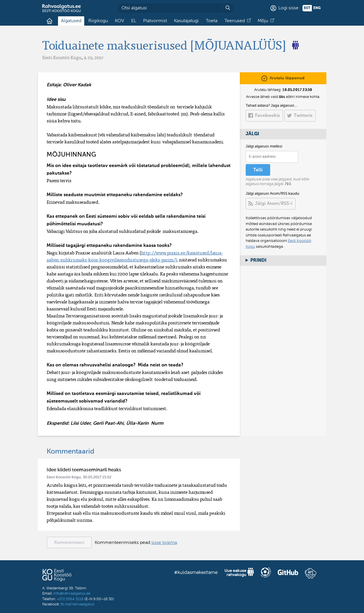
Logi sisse (288, 8)
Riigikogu (98, 21)
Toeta (212, 21)
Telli (258, 170)
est (307, 8)
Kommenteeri (69, 543)
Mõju (263, 21)
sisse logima (164, 543)
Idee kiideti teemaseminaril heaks (84, 470)
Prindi (258, 261)
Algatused (71, 21)
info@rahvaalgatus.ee (72, 594)
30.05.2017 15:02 (97, 477)
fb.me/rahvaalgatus (78, 604)
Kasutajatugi (186, 21)
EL (134, 21)
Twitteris (303, 116)
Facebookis (267, 116)
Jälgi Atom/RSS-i (274, 204)
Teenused (235, 21)
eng (317, 8)
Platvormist (155, 21)
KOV (119, 21)
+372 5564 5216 (70, 599)
